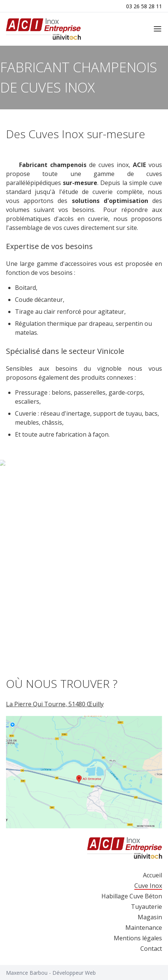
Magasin (150, 917)
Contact (151, 949)
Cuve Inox (148, 886)
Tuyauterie (146, 907)
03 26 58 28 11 (144, 6)
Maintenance (144, 928)
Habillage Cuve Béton (132, 896)
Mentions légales (138, 938)
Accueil (152, 875)
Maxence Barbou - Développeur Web (51, 973)
